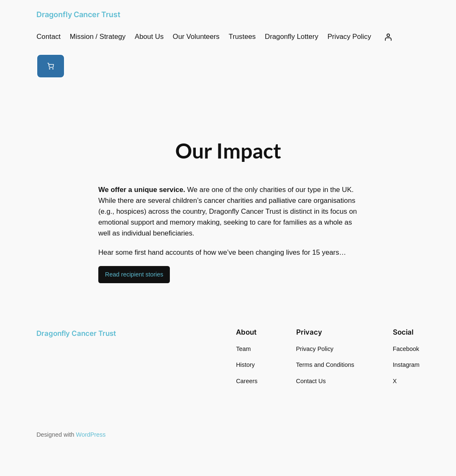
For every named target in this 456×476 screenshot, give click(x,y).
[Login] (388, 37)
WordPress (91, 435)
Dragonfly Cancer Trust (78, 14)
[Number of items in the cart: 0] (51, 66)
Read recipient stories (134, 274)
